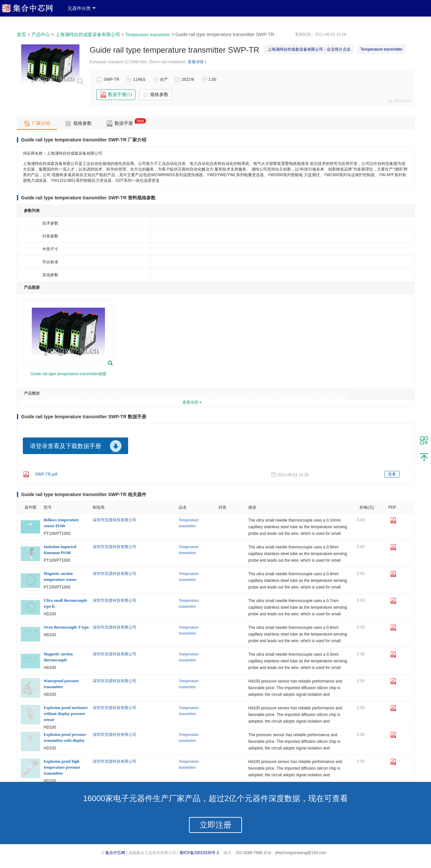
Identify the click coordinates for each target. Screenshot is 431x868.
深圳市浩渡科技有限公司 (115, 520)
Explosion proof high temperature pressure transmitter (62, 767)
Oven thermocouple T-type (66, 627)
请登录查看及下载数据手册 (66, 446)
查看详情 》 (198, 62)
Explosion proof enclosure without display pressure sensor (66, 714)
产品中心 (41, 35)
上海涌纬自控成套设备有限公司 (88, 35)
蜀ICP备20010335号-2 (199, 853)
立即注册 (215, 825)
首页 (22, 35)
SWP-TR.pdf (46, 474)
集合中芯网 (115, 853)
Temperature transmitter (148, 35)
